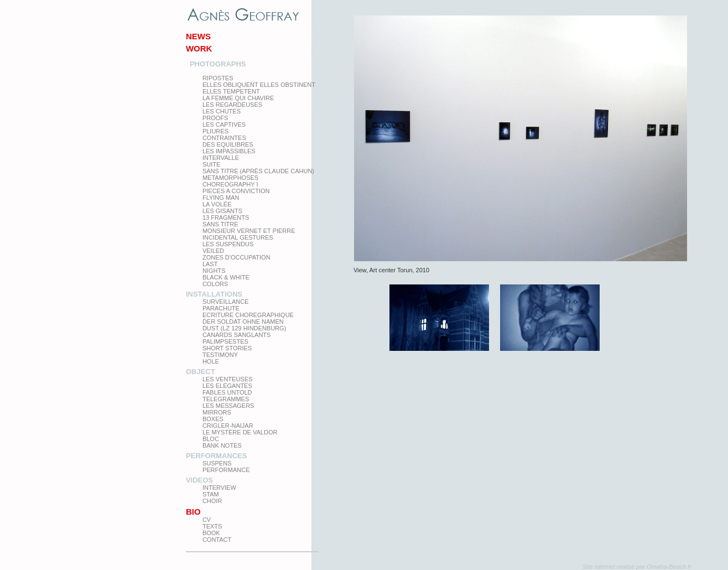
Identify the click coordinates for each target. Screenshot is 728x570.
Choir (212, 501)
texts (212, 526)
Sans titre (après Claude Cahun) (258, 171)
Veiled (213, 251)
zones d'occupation (236, 257)
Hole (211, 361)
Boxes (213, 419)
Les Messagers (228, 406)
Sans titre (220, 224)
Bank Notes (222, 445)
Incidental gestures (238, 237)
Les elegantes (227, 386)
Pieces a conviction (236, 191)
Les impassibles (229, 151)
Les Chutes (222, 111)
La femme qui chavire (238, 98)
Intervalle (221, 158)
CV (207, 520)
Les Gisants (222, 211)
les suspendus (228, 244)
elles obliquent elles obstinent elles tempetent (259, 88)
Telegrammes (226, 399)
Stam (211, 494)
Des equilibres (228, 144)
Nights (214, 271)
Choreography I (230, 184)
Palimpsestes (225, 341)
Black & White (226, 277)
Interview (219, 488)
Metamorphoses (230, 178)
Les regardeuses (232, 105)
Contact (217, 540)
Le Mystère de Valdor (240, 432)
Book (211, 533)
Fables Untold (227, 392)
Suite (211, 164)
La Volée (217, 204)
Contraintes (224, 138)
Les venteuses (227, 379)
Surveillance (226, 302)
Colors (215, 284)
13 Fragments (226, 217)
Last (210, 264)
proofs (215, 118)
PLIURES (215, 131)
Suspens (217, 463)
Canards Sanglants (236, 335)
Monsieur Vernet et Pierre (249, 231)
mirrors (217, 412)
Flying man (221, 198)
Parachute (221, 308)
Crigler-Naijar (228, 426)
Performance (226, 470)
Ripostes (218, 78)
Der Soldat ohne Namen (243, 322)
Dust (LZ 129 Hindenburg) (244, 328)
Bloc (211, 439)
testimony (220, 355)
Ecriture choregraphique (248, 315)
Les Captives (224, 125)
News (198, 36)
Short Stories (227, 348)
